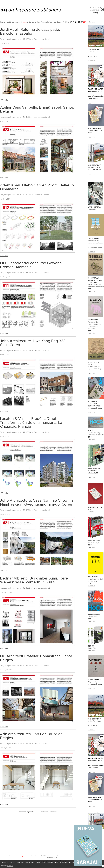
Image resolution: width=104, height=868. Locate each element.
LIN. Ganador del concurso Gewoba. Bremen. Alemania (31, 265)
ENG (80, 22)
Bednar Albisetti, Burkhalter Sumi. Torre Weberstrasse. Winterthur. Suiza (34, 580)
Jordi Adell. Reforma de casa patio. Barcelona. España (30, 32)
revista (27, 856)
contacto (58, 22)
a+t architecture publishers (33, 10)
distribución (46, 856)
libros (33, 856)
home (3, 22)
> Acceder (96, 14)
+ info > (10, 866)
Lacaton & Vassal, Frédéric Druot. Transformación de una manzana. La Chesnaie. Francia (31, 423)
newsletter (47, 22)
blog (25, 22)
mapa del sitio (52, 858)
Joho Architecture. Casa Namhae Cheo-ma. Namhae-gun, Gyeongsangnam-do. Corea (37, 503)
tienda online (35, 22)
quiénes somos (14, 22)
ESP (85, 22)
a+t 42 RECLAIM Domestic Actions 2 (35, 39)
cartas (39, 856)
